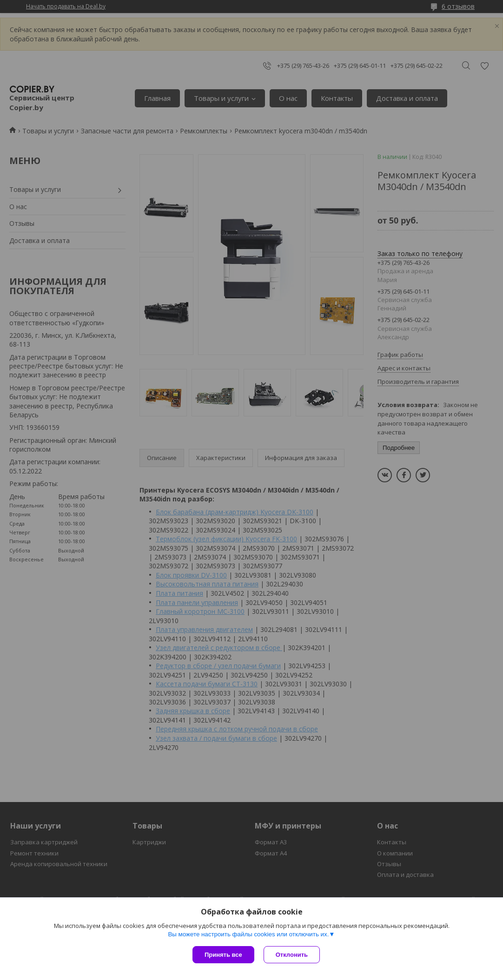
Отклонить (292, 955)
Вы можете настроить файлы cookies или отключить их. (248, 934)
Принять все (223, 955)
